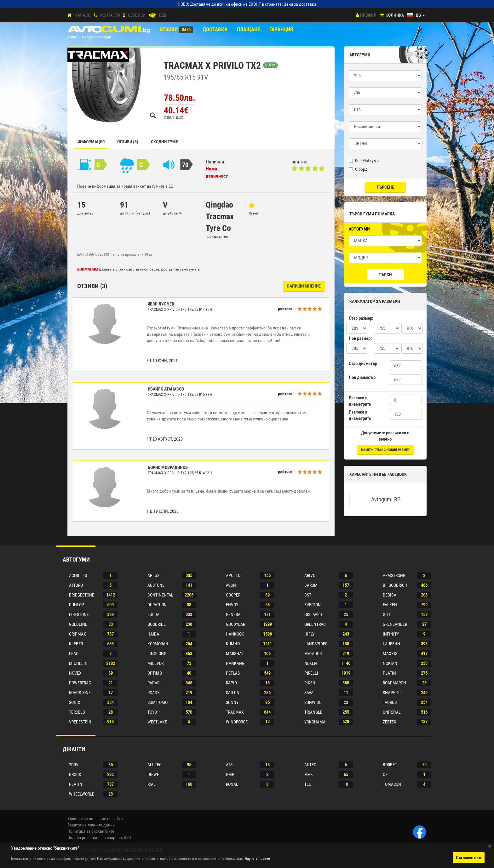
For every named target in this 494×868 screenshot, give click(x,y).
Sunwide (313, 702)
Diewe (153, 774)
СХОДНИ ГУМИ (165, 142)
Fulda (153, 614)
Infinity (391, 634)
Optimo (155, 673)
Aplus (153, 575)
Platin (389, 673)
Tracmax (235, 712)
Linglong (157, 654)
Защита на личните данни (91, 825)
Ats (229, 765)
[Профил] (357, 15)
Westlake (157, 722)
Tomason (392, 784)
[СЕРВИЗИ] (124, 15)
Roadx (154, 693)
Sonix (75, 702)
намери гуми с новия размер (385, 450)
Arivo (310, 575)
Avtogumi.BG (386, 500)
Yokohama (315, 722)
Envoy (232, 605)
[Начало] (69, 15)
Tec (308, 784)
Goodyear (236, 624)
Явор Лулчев (161, 304)
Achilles (78, 575)
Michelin (78, 663)
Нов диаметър (362, 377)
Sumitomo (158, 702)
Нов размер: (360, 338)
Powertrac (80, 683)
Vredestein (80, 722)
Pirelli (311, 673)
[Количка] (382, 15)
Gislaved (313, 614)
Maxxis (390, 654)
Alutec (155, 765)
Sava (309, 693)
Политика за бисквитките (91, 831)
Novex (75, 673)
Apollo (233, 575)
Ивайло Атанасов (166, 389)
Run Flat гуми (364, 161)
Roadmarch (394, 683)
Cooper (233, 595)
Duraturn (157, 605)
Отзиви (169, 29)
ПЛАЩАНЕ (248, 29)
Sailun (233, 693)
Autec (310, 765)
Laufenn (391, 644)
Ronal (232, 784)
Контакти (110, 15)
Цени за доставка (300, 4)
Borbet (390, 765)
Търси (385, 275)
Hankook (235, 634)
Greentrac (315, 624)
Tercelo (77, 712)
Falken (390, 605)
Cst (308, 595)
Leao (74, 654)
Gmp (230, 774)
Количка (395, 15)
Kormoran (158, 644)
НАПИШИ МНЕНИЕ (304, 286)
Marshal (235, 654)
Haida (153, 634)
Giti (386, 614)
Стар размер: (361, 318)
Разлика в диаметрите (360, 401)
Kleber (76, 644)
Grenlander (395, 624)
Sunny (232, 702)
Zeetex (390, 722)
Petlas (233, 673)
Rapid (231, 683)
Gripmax (78, 634)
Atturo (76, 585)
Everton (313, 605)
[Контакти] (95, 15)
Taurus (390, 702)
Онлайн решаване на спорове (95, 837)
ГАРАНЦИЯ (281, 29)
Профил (368, 15)
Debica (390, 595)
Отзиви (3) (128, 142)
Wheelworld (82, 794)
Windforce (237, 722)
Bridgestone (82, 595)
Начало (83, 15)
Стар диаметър (363, 363)
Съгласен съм (469, 858)
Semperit (392, 693)
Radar (153, 683)
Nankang (235, 663)
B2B (163, 15)
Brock (75, 774)
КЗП (128, 837)
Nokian (390, 663)
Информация (91, 142)
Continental (160, 595)
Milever (155, 663)
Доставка (215, 29)
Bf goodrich (395, 585)
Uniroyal (392, 712)
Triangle (313, 712)
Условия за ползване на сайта (95, 819)
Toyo (152, 712)
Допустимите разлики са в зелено (385, 436)
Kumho (233, 644)
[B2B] (152, 15)
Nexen (311, 663)
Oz (385, 774)
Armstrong (394, 575)
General (234, 614)
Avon (231, 585)
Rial (152, 784)
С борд (358, 169)
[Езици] (416, 15)
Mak (309, 774)
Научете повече (257, 859)
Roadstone (80, 693)
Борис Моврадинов (168, 467)
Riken (310, 683)
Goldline (78, 624)
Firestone (79, 614)
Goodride (157, 624)
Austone (156, 585)
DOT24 (270, 65)
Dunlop (77, 605)
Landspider (316, 644)
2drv (74, 765)
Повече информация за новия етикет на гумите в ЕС (125, 186)
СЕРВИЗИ (137, 15)
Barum (311, 585)
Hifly (309, 634)
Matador (313, 654)
